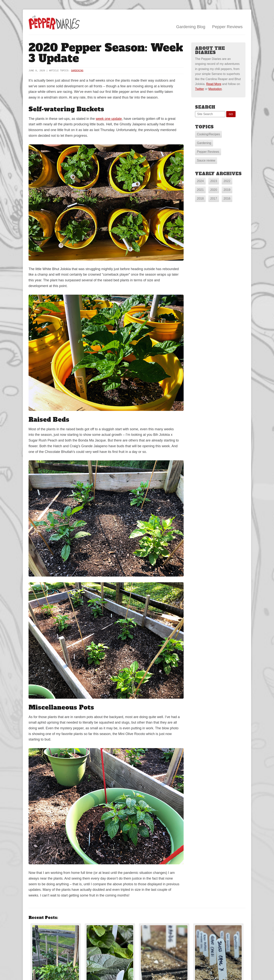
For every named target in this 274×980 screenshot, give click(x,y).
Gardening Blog (191, 27)
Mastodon (215, 89)
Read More (214, 84)
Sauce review (206, 160)
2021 (200, 190)
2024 (200, 181)
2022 (227, 181)
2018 (200, 198)
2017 (214, 198)
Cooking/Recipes (208, 134)
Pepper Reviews (227, 27)
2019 (227, 190)
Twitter (200, 89)
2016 (227, 198)
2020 (214, 190)
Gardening (77, 71)
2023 (214, 181)
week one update (109, 119)
